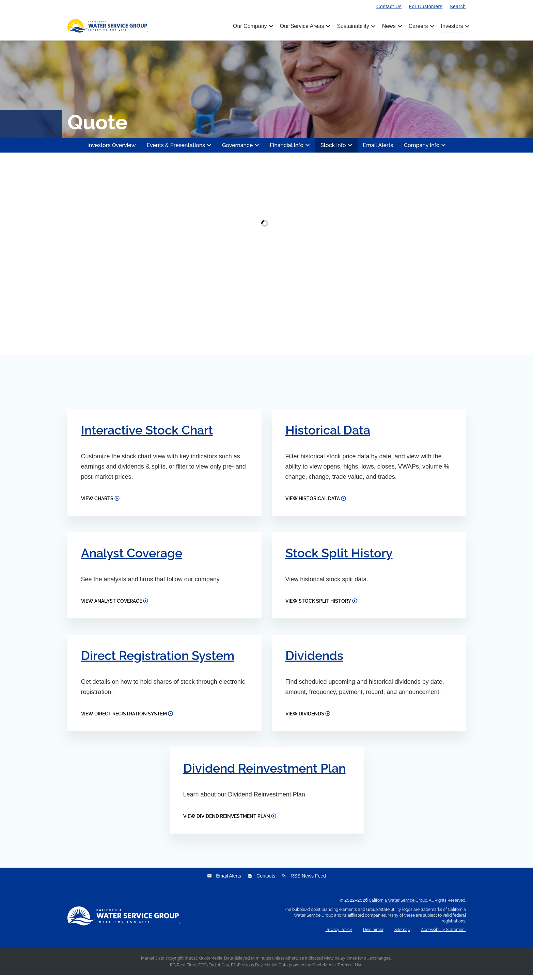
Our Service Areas (305, 26)
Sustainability (355, 26)
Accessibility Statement (443, 935)
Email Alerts (378, 150)
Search (458, 6)
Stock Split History (339, 557)
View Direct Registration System (124, 718)
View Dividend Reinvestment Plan (227, 821)
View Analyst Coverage (112, 605)
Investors (452, 26)
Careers (421, 26)
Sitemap (402, 935)
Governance (241, 150)
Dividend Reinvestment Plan (264, 773)
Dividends (314, 660)
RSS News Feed (304, 881)
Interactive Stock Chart (147, 434)
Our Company (253, 26)
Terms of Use (350, 970)
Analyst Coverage (132, 557)
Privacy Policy (339, 935)
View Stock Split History (318, 605)
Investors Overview (112, 150)
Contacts (261, 881)
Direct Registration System (158, 660)
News (391, 26)
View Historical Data (313, 503)
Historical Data (328, 434)
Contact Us (389, 6)
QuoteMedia (211, 963)
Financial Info (291, 150)
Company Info (426, 150)
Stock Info (337, 150)
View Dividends (305, 718)
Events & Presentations (180, 150)
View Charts (97, 503)
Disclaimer (373, 935)
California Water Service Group (398, 905)
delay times (346, 963)
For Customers (426, 6)
